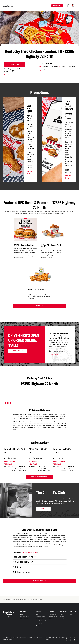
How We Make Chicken (40, 616)
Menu (22, 614)
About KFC (38, 614)
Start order (57, 6)
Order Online (15, 64)
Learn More (54, 355)
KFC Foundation (39, 618)
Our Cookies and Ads (21, 638)
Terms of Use (13, 638)
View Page (8, 464)
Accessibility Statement (8, 640)
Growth (51, 620)
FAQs (61, 614)
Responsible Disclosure (41, 624)
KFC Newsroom (39, 626)
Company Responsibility (41, 620)
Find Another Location (40, 477)
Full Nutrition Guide (24, 616)
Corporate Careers (53, 616)
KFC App (62, 618)
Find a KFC (72, 614)
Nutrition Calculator (24, 618)
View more (39, 306)
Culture (51, 618)
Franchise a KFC (39, 622)
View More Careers (39, 581)
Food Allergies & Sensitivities (26, 620)
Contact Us (63, 616)
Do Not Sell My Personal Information (35, 638)
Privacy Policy (6, 638)
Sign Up (43, 509)
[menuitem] (16, 6)
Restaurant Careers (53, 614)
